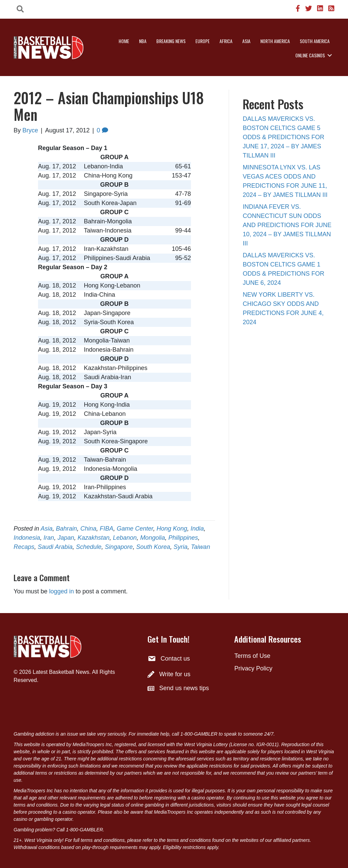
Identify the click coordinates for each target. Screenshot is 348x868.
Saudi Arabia (55, 547)
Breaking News (171, 41)
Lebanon (125, 538)
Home (124, 41)
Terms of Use (252, 656)
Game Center (135, 529)
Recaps (24, 547)
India (197, 529)
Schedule (89, 547)
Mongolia (152, 538)
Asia (246, 41)
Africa (226, 41)
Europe (203, 41)
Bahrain (66, 529)
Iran (49, 538)
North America (275, 41)
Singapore (119, 547)
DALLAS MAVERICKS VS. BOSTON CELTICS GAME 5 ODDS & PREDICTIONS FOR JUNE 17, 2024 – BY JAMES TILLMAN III (283, 137)
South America (315, 41)
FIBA (107, 529)
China (88, 529)
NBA (143, 41)
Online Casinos (310, 55)
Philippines (183, 538)
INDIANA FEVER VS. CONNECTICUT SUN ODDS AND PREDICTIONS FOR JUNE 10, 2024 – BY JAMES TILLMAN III (287, 225)
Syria (181, 547)
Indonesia (27, 538)
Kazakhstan (93, 538)
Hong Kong (172, 529)
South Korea (153, 547)
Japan (66, 538)
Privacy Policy (253, 668)
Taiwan (201, 547)
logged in (61, 591)
